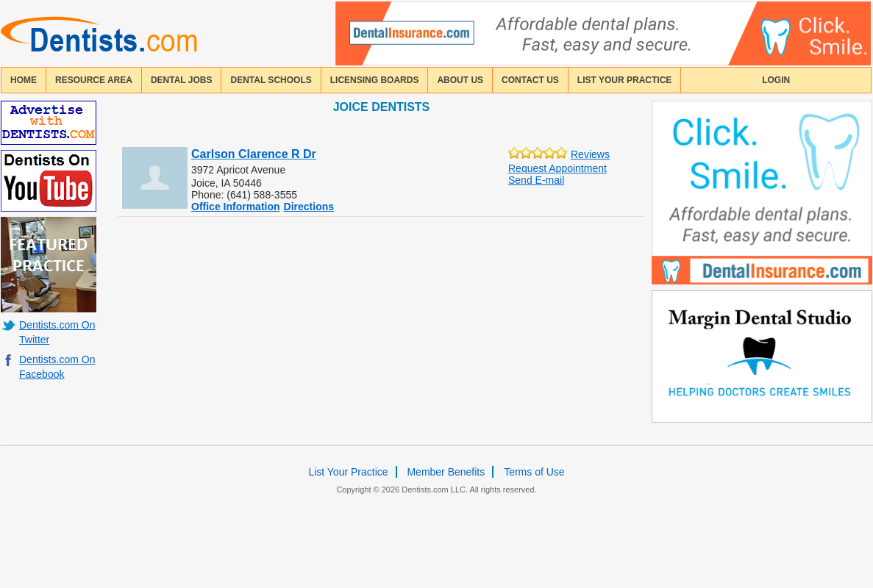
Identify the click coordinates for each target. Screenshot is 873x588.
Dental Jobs (182, 80)
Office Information (236, 207)
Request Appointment (557, 168)
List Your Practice (624, 80)
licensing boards (375, 80)
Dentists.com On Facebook (57, 367)
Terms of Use (534, 472)
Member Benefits (446, 472)
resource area (94, 80)
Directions (309, 207)
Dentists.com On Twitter (57, 332)
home (24, 80)
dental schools (271, 80)
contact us (530, 80)
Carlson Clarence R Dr (254, 154)
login (776, 80)
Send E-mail (536, 180)
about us (460, 80)
